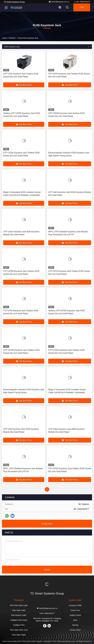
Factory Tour (75, 610)
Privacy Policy (75, 630)
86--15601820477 (82, 2)
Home (4, 38)
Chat (81, 8)
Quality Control (75, 615)
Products (12, 38)
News (75, 620)
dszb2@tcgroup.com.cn (59, 2)
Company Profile (75, 605)
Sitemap (75, 625)
